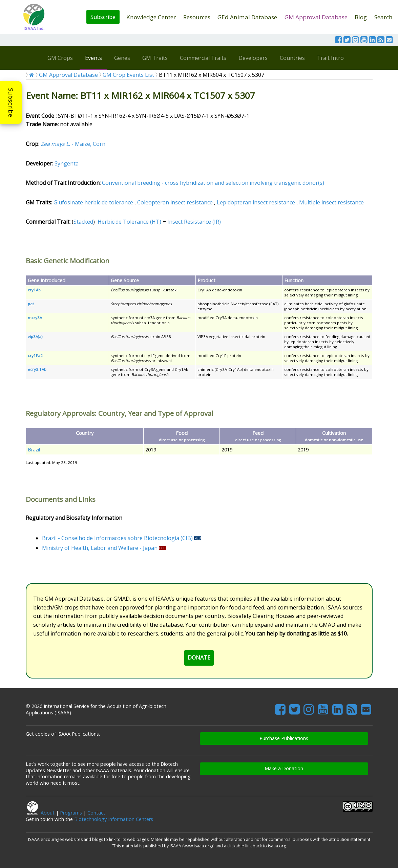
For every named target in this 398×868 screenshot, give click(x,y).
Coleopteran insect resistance (175, 202)
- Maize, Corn (73, 144)
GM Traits (155, 58)
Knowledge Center (151, 17)
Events (93, 58)
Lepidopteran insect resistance (256, 202)
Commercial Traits (203, 58)
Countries (292, 58)
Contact (96, 813)
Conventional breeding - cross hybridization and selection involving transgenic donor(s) (213, 183)
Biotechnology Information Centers (114, 819)
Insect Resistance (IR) (194, 222)
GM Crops (60, 58)
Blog (361, 17)
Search (383, 17)
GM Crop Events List (128, 75)
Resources (197, 17)
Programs (71, 813)
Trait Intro (330, 58)
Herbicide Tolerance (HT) (129, 222)
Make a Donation (284, 768)
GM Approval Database (316, 17)
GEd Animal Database (247, 17)
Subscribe (103, 17)
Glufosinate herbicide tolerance (93, 202)
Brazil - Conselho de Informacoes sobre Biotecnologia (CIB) (117, 538)
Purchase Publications (284, 738)
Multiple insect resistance (331, 202)
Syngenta (67, 163)
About (48, 813)
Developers (253, 58)
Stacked (83, 222)
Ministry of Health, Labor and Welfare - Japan (100, 548)
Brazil (34, 450)
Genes (122, 58)
